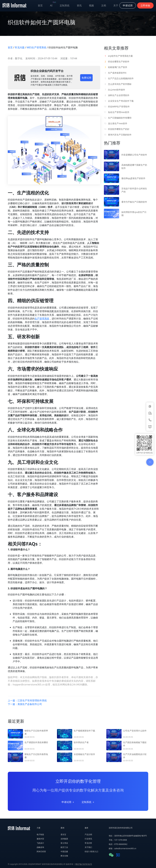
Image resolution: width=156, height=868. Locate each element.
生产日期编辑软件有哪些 (118, 118)
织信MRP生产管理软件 (117, 107)
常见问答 (88, 843)
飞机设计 (40, 843)
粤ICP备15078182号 (84, 864)
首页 (40, 5)
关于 (116, 5)
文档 (104, 5)
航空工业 (64, 847)
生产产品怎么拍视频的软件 (119, 78)
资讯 (79, 5)
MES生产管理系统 (37, 47)
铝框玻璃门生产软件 (116, 67)
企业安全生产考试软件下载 (119, 101)
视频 (91, 5)
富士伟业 (64, 843)
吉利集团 (64, 839)
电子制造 (40, 834)
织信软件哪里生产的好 (117, 129)
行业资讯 (88, 839)
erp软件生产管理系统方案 (118, 56)
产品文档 (88, 834)
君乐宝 (63, 834)
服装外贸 (40, 839)
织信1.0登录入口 (91, 852)
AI (53, 5)
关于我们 (88, 847)
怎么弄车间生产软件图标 (118, 84)
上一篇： (27, 700)
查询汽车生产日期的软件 (118, 135)
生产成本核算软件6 (115, 73)
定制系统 (65, 5)
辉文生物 (64, 856)
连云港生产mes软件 (116, 123)
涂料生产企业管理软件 (117, 95)
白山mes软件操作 (114, 90)
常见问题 (20, 47)
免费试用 (86, 78)
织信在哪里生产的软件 (117, 62)
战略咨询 (40, 847)
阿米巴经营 (41, 852)
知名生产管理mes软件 (117, 112)
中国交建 (64, 852)
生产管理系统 (42, 319)
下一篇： (25, 704)
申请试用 (68, 802)
